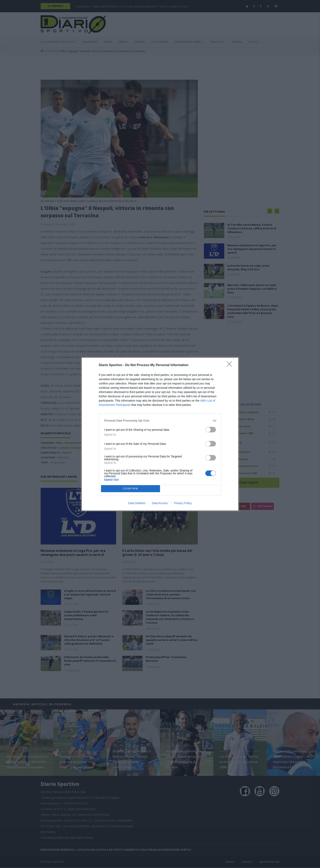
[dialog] (160, 434)
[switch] (211, 429)
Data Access (160, 503)
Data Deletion (137, 503)
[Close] (231, 365)
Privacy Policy (183, 503)
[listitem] (160, 420)
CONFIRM (131, 488)
